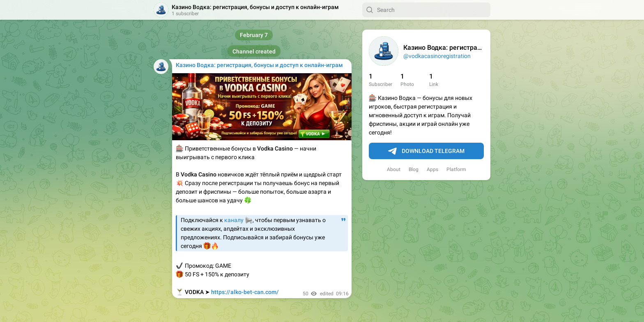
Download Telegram (426, 151)
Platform (456, 169)
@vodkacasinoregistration (437, 56)
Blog (414, 169)
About (394, 169)
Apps (432, 169)
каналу (234, 220)
